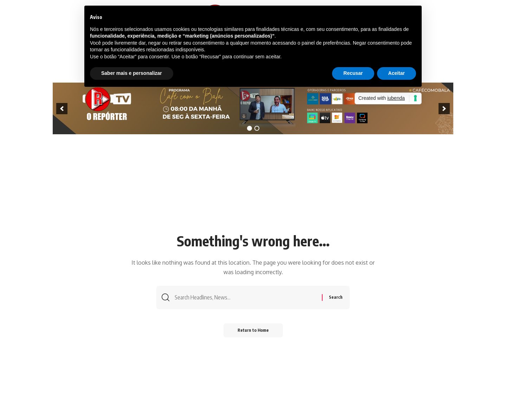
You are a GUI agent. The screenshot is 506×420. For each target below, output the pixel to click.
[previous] (62, 109)
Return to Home (253, 330)
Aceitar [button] (397, 73)
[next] (444, 109)
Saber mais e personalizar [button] (132, 73)
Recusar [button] (353, 73)
